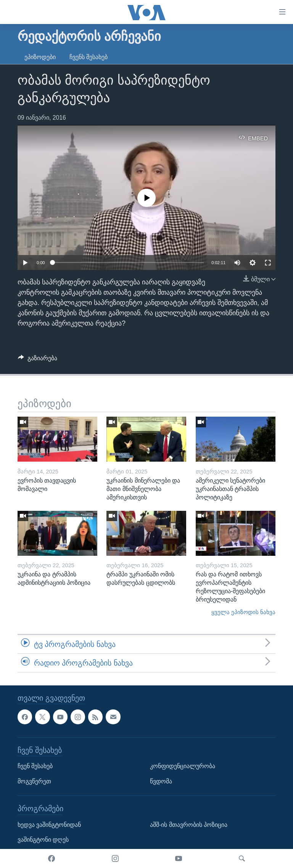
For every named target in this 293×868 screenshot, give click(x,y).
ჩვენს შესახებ (89, 57)
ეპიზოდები (40, 57)
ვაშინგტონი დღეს (43, 840)
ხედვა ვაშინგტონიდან (49, 825)
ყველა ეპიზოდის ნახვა (243, 612)
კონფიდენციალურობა (183, 766)
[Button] (38, 360)
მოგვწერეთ (34, 781)
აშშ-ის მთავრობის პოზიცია (189, 825)
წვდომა (161, 781)
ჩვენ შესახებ (35, 766)
